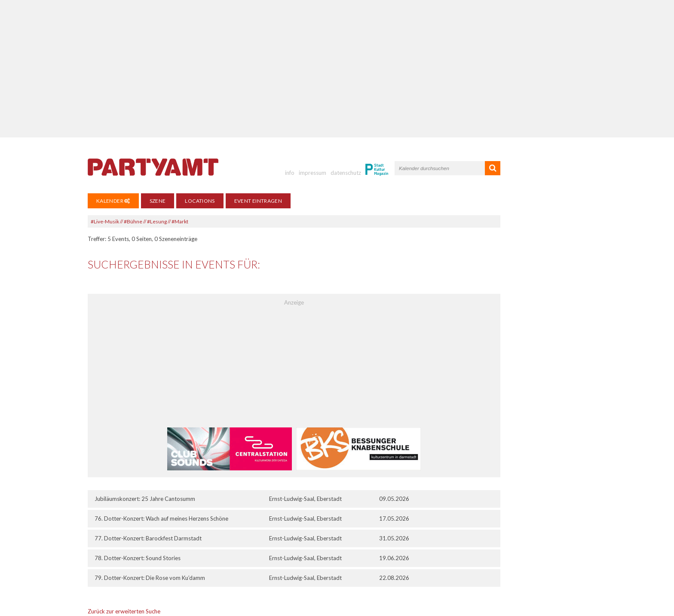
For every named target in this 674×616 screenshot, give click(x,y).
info (290, 173)
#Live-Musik (105, 221)
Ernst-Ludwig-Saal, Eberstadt (305, 499)
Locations (200, 201)
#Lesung (157, 221)
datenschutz (346, 173)
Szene (158, 201)
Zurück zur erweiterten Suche (124, 611)
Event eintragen (258, 201)
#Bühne (133, 221)
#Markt (180, 221)
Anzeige (294, 302)
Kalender (113, 201)
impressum (312, 173)
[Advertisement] (337, 69)
